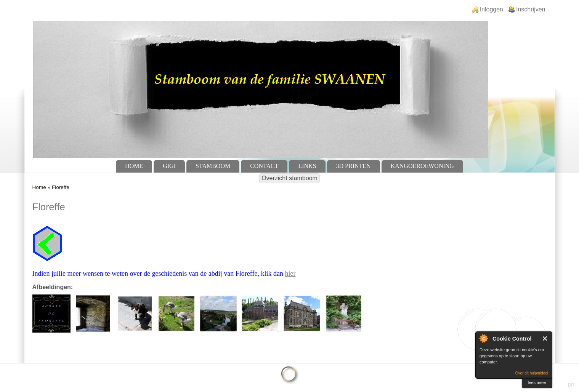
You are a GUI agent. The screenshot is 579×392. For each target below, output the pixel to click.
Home (134, 166)
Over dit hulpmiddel (532, 373)
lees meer (537, 382)
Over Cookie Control (483, 338)
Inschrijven (531, 9)
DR (571, 385)
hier (290, 274)
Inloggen (492, 9)
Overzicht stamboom (289, 178)
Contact (264, 166)
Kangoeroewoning (422, 166)
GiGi (169, 166)
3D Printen (354, 166)
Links (307, 166)
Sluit (545, 338)
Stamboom (213, 166)
